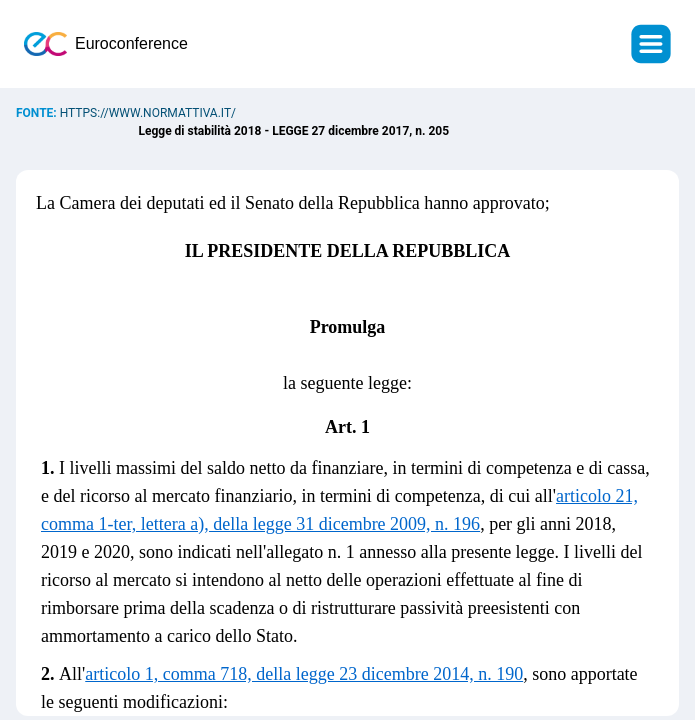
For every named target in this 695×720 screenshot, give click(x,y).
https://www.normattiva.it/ (148, 113)
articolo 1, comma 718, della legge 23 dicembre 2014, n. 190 (304, 674)
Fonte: (38, 113)
